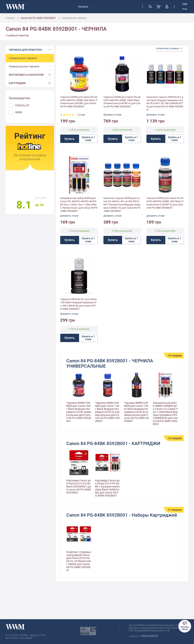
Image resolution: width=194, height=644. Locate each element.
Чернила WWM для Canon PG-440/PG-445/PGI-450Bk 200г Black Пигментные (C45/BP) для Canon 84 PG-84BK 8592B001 (79, 102)
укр (185, 4)
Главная (10, 18)
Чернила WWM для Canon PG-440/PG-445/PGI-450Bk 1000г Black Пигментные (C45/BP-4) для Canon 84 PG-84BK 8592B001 (122, 102)
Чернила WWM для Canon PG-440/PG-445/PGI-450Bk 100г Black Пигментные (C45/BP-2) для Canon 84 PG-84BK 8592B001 (165, 203)
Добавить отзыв (112, 115)
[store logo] (15, 7)
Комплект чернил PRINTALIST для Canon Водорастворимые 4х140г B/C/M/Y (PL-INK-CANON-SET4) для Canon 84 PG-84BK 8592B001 (165, 103)
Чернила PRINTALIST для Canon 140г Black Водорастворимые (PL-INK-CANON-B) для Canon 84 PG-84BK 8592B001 (79, 304)
